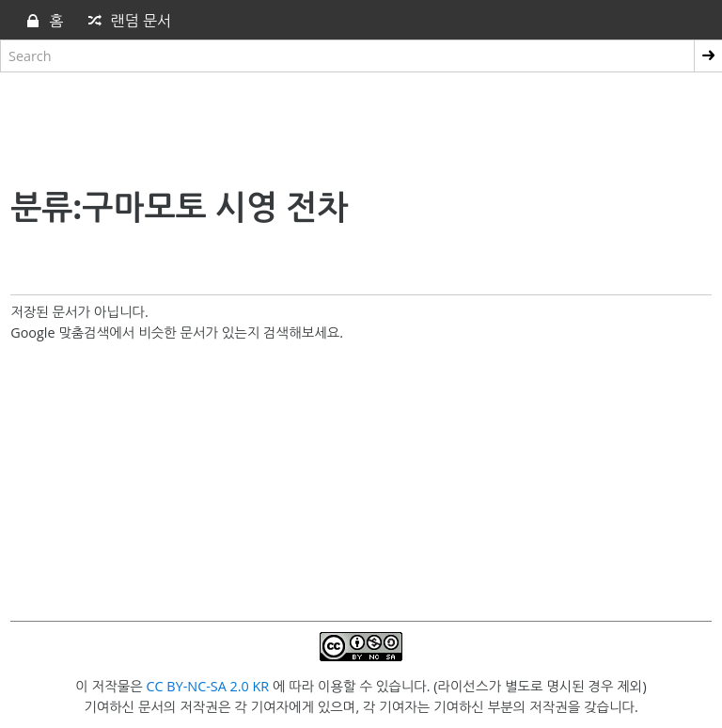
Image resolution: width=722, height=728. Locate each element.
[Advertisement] (361, 125)
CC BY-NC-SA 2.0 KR (207, 686)
